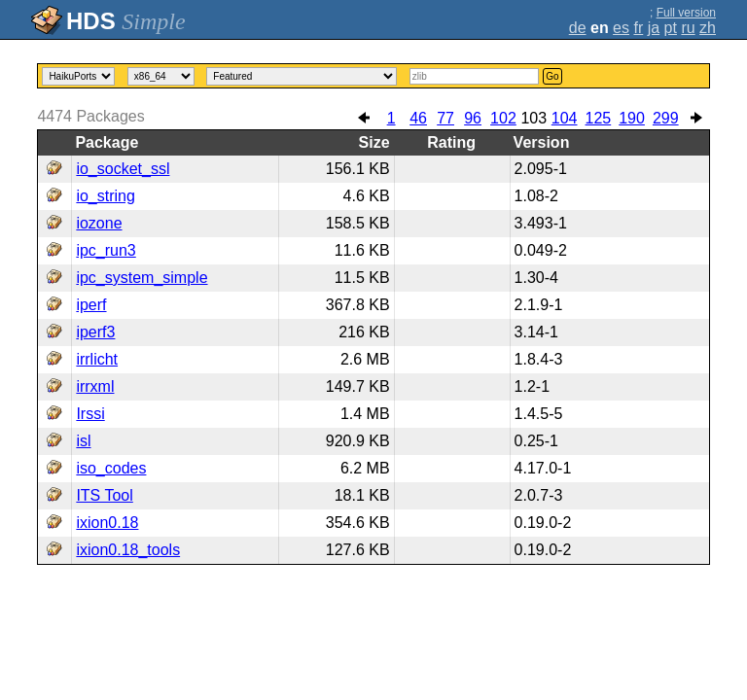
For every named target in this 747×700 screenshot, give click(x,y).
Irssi (90, 414)
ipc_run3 (106, 250)
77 (445, 118)
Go (552, 76)
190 (632, 118)
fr (638, 28)
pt (671, 28)
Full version (686, 13)
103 (534, 118)
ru (688, 28)
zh (708, 28)
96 (473, 118)
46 (418, 118)
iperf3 (95, 332)
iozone (99, 223)
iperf (91, 305)
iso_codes (111, 468)
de (578, 28)
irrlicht (97, 359)
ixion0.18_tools (128, 550)
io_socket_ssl (123, 169)
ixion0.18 (107, 523)
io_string (105, 196)
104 (565, 118)
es (621, 28)
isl (83, 441)
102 (503, 118)
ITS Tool (104, 495)
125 (599, 118)
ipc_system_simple (142, 278)
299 (666, 118)
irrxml (95, 386)
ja (654, 28)
